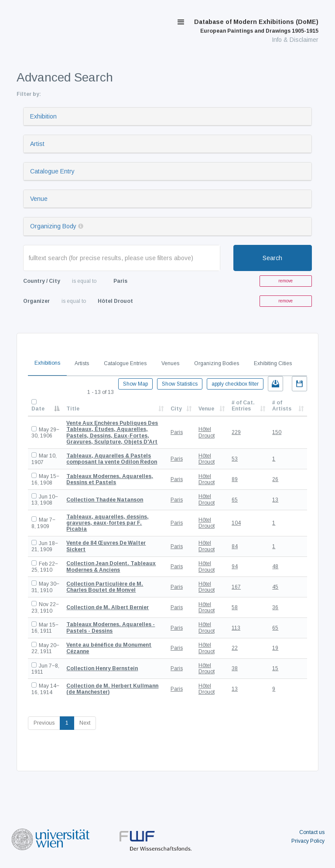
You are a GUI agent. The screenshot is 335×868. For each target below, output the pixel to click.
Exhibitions (47, 363)
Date (38, 409)
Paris (177, 432)
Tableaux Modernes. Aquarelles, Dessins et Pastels (110, 479)
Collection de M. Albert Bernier (108, 607)
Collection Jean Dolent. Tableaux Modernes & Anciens (111, 566)
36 (275, 607)
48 (275, 566)
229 (236, 432)
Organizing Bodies (217, 363)
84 (235, 546)
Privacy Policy (308, 841)
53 (235, 459)
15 (275, 668)
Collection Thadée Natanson (105, 500)
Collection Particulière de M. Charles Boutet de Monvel (105, 587)
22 (235, 648)
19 (275, 648)
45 (275, 587)
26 (275, 479)
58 (235, 607)
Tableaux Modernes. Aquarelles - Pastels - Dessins (111, 627)
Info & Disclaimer (295, 40)
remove (285, 281)
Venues (170, 363)
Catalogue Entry (52, 171)
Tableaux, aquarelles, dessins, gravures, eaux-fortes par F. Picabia (108, 523)
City (176, 409)
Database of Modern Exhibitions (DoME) (256, 26)
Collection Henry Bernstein (102, 668)
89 (235, 479)
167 (236, 587)
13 (275, 500)
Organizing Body (53, 226)
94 (235, 566)
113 (236, 628)
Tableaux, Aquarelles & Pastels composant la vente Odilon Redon (112, 459)
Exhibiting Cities (273, 363)
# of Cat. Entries (243, 406)
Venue (39, 199)
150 (277, 432)
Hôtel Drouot (207, 432)
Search (272, 258)
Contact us (312, 832)
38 (235, 668)
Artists (82, 363)
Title (73, 409)
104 (236, 523)
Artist (37, 144)
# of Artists (282, 406)
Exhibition (43, 116)
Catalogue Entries (125, 363)
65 (235, 500)
